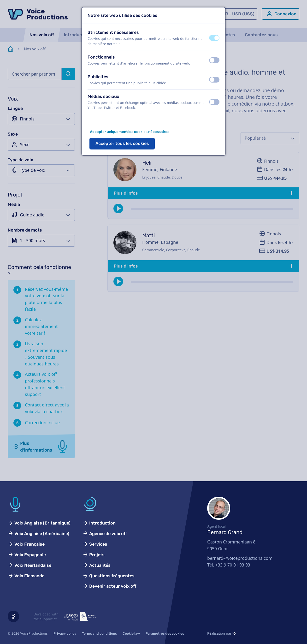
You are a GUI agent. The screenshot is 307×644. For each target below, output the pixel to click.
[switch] (214, 38)
